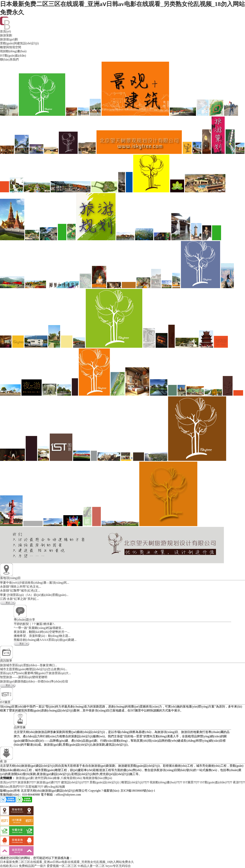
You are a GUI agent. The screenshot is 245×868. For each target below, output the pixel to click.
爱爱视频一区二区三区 (62, 866)
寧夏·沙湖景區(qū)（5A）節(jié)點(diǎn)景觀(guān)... (34, 595)
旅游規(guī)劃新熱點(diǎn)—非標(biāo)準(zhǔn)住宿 (34, 681)
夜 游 (3, 761)
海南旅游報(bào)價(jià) (97, 778)
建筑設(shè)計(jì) (72, 782)
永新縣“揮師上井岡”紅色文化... (21, 587)
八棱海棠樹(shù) (71, 778)
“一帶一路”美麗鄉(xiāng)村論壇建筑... (39, 628)
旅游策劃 (24, 782)
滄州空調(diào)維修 (47, 778)
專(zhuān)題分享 (24, 620)
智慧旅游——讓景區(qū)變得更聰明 (24, 677)
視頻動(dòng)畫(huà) (163, 782)
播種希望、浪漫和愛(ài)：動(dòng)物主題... (42, 636)
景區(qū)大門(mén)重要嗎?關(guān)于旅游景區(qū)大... (35, 673)
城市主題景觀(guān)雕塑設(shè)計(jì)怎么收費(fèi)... (34, 669)
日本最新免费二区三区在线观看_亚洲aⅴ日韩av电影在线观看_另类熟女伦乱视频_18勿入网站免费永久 (67, 862)
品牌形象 (20, 727)
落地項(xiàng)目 (10, 578)
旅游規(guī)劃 (25, 778)
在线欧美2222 (9, 866)
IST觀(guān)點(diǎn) (213, 782)
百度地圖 (31, 787)
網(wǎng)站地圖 (55, 787)
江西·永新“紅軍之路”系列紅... (19, 599)
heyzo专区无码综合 (118, 866)
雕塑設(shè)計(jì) (132, 782)
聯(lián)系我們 (9, 787)
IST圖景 (5, 702)
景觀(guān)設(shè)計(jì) (104, 782)
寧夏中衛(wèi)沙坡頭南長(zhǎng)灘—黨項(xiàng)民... (35, 583)
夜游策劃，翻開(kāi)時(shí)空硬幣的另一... (42, 632)
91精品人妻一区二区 (91, 866)
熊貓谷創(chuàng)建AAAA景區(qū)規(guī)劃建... (45, 640)
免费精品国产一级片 (32, 866)
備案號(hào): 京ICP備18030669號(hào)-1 (129, 791)
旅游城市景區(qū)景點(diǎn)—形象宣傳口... (29, 665)
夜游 (236, 782)
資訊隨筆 (6, 660)
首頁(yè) (5, 782)
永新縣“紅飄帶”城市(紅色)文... (20, 591)
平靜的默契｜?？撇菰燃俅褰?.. (34, 624)
